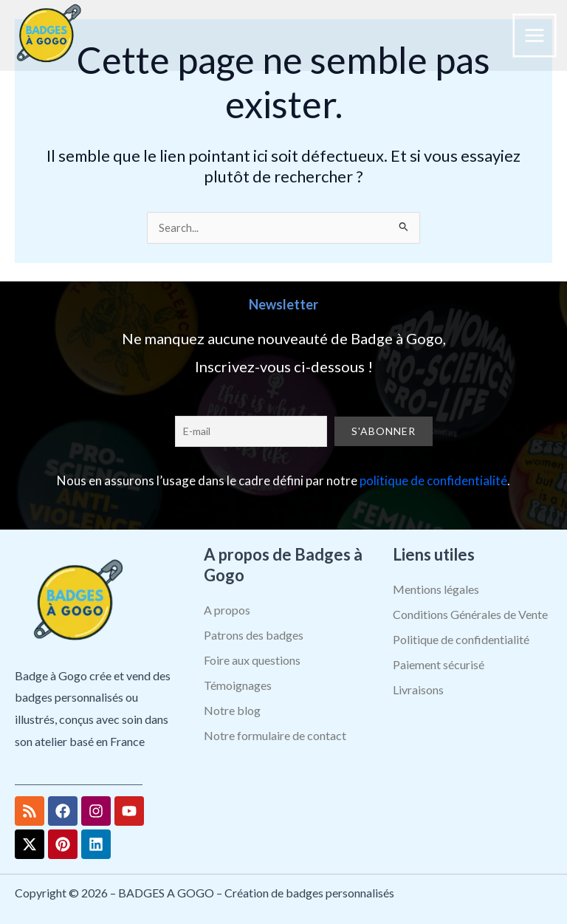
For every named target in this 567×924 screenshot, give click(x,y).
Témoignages (238, 685)
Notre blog (232, 710)
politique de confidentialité (433, 480)
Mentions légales (436, 589)
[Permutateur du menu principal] (535, 35)
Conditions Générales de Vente (470, 614)
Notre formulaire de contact (275, 735)
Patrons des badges (254, 635)
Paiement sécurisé (439, 664)
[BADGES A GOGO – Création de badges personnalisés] (48, 35)
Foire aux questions (252, 660)
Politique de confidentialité (461, 639)
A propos (227, 610)
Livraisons (418, 689)
